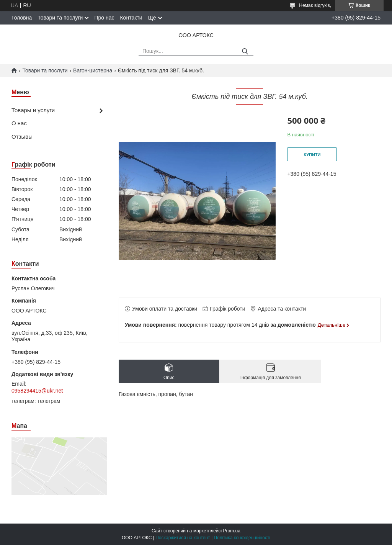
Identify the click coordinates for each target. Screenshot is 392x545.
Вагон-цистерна (93, 70)
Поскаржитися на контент (183, 538)
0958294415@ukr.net (37, 391)
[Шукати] (245, 52)
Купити (312, 155)
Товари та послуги (60, 18)
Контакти (131, 18)
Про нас (104, 18)
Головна (22, 18)
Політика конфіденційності (242, 538)
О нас (19, 123)
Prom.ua (232, 531)
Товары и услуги (33, 110)
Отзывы (22, 137)
